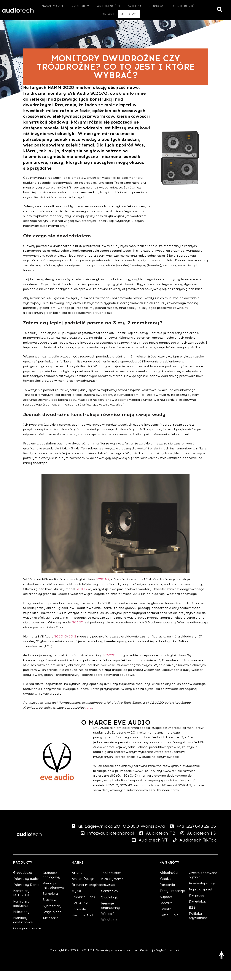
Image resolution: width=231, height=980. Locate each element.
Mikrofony (22, 921)
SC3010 (61, 645)
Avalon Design (84, 888)
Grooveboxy (24, 882)
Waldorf (108, 923)
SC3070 (102, 588)
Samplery (51, 903)
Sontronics (110, 900)
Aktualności (169, 882)
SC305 (81, 598)
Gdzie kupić (169, 924)
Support (166, 906)
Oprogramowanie (28, 937)
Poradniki (168, 894)
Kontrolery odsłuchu (22, 912)
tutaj (89, 717)
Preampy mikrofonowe (54, 894)
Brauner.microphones (86, 894)
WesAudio (110, 929)
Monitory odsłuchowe (23, 929)
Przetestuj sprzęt (203, 896)
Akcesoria (51, 927)
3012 (72, 645)
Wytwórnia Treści (169, 959)
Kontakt (166, 912)
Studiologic (110, 906)
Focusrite (79, 918)
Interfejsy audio (27, 888)
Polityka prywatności (199, 929)
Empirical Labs (84, 906)
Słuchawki (51, 909)
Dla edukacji (199, 915)
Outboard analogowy (52, 884)
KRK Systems (112, 888)
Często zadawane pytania (198, 886)
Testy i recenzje (173, 900)
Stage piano (53, 921)
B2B (192, 921)
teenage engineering (111, 914)
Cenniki (166, 918)
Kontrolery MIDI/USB (22, 902)
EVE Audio (80, 912)
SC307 (77, 631)
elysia (77, 900)
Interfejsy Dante (27, 894)
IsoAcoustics (112, 882)
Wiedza (166, 888)
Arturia (77, 882)
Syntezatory (53, 915)
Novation (109, 894)
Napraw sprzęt (201, 903)
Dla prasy (197, 909)
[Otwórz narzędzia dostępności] (221, 955)
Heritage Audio (84, 924)
